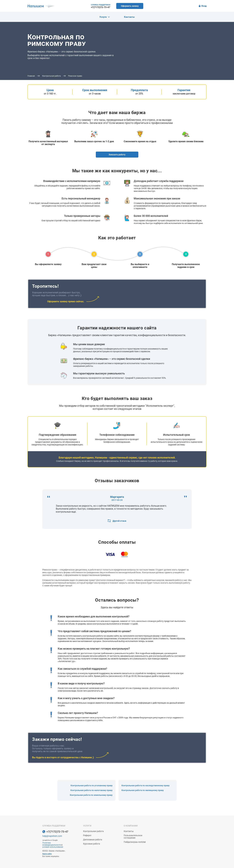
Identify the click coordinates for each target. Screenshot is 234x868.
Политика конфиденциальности (52, 844)
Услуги (105, 17)
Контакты (129, 17)
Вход (203, 6)
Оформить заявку (130, 6)
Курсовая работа (92, 844)
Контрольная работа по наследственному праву (146, 786)
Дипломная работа (93, 840)
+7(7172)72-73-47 (101, 7)
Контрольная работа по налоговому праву (91, 790)
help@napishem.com (52, 836)
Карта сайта (47, 854)
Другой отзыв (117, 521)
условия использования (53, 847)
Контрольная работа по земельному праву (91, 795)
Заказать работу (117, 155)
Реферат (87, 835)
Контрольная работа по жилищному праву (143, 790)
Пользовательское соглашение (133, 837)
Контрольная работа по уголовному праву (92, 786)
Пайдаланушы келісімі (135, 842)
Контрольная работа (93, 831)
